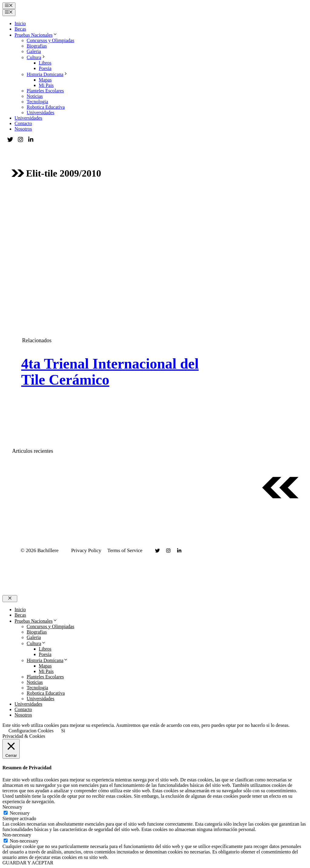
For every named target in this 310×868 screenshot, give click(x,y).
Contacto (23, 123)
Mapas (45, 80)
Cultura (36, 57)
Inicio (20, 23)
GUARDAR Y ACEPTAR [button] (28, 863)
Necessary (20, 813)
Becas (20, 29)
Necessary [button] (12, 807)
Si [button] (63, 731)
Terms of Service (125, 550)
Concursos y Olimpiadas (50, 40)
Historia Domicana (47, 74)
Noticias (35, 96)
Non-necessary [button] (17, 835)
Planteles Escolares (45, 91)
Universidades (41, 113)
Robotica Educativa (46, 107)
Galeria (34, 51)
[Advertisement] (155, 237)
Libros (45, 63)
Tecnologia (37, 102)
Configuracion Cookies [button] (31, 731)
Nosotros (23, 129)
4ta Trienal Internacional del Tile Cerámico (110, 372)
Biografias (37, 46)
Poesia (45, 68)
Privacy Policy (86, 550)
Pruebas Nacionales (36, 35)
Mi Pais (46, 85)
